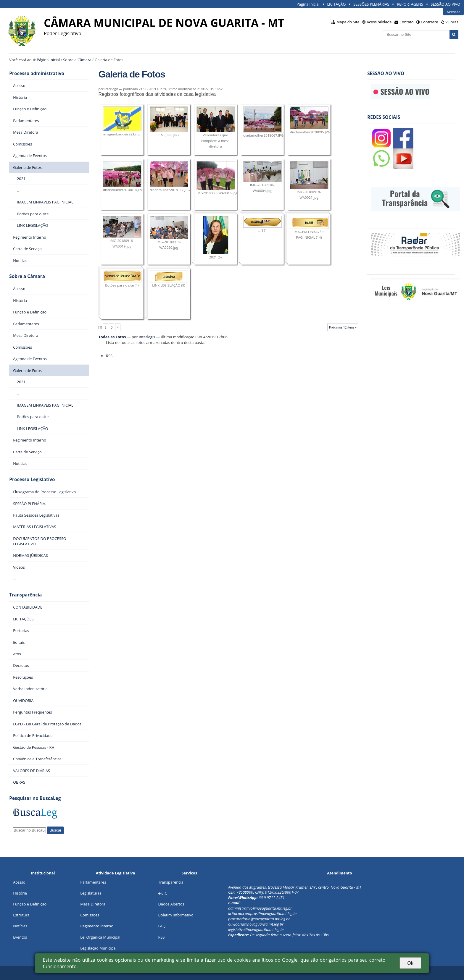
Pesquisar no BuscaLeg (35, 798)
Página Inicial (308, 4)
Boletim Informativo (176, 915)
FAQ (162, 926)
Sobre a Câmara (77, 60)
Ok (410, 963)
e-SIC (163, 893)
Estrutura (21, 915)
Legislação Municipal (98, 948)
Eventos (20, 937)
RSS (109, 356)
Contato (407, 22)
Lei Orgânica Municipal (100, 937)
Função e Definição (30, 904)
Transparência (25, 595)
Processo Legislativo (32, 480)
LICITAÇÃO (336, 4)
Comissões (90, 915)
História (20, 893)
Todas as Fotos (112, 337)
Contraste (429, 22)
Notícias (20, 926)
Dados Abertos (171, 904)
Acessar (453, 12)
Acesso (19, 882)
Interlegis (147, 337)
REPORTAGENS (410, 4)
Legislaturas (91, 893)
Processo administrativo (37, 73)
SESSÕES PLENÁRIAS (371, 4)
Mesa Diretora (93, 904)
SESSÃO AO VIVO (446, 4)
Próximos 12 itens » (343, 327)
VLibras (452, 22)
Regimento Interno (97, 926)
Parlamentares (93, 882)
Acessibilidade (379, 22)
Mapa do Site (348, 22)
